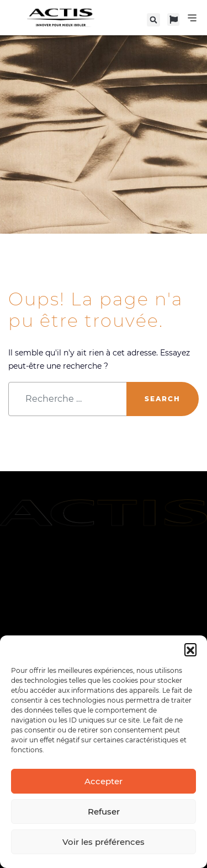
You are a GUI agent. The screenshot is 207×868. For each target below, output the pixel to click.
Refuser (104, 812)
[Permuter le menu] (192, 18)
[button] (190, 649)
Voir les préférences (104, 842)
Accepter (104, 781)
